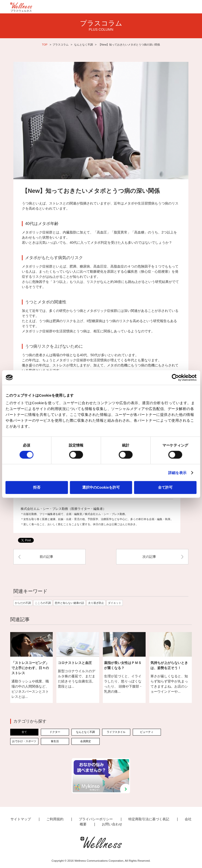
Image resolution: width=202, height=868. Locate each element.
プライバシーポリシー (96, 819)
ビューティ (147, 732)
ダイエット (115, 603)
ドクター (55, 732)
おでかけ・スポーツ (24, 741)
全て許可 (165, 487)
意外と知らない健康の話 (69, 603)
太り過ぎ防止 (96, 603)
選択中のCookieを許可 (101, 487)
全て (24, 732)
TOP (45, 45)
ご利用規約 (55, 819)
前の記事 (46, 557)
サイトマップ (21, 819)
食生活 (55, 741)
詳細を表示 (177, 472)
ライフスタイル (116, 732)
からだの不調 (23, 603)
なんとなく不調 (83, 45)
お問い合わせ (112, 824)
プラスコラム (61, 45)
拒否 (37, 487)
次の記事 (149, 557)
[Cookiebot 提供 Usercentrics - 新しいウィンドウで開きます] (175, 377)
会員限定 (86, 741)
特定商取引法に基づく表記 (149, 819)
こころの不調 (43, 603)
